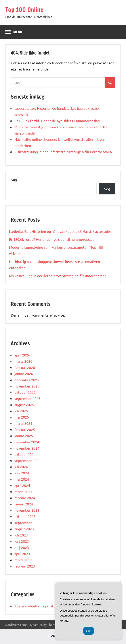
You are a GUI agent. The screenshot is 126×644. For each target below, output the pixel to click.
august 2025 (24, 405)
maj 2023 (22, 547)
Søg (14, 180)
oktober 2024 (25, 454)
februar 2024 (25, 498)
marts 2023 (23, 560)
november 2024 (27, 448)
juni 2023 (22, 541)
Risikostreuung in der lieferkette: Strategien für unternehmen (63, 152)
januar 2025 (24, 436)
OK (89, 631)
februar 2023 (25, 566)
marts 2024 (23, 491)
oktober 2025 (25, 392)
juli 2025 (21, 411)
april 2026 (22, 355)
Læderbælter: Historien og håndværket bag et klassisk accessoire (60, 231)
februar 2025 (25, 429)
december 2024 (27, 442)
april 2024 (22, 485)
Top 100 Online (24, 10)
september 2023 (27, 523)
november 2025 (27, 386)
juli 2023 (21, 535)
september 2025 (27, 398)
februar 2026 (25, 367)
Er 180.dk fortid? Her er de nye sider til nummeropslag (57, 121)
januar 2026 (24, 374)
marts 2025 (23, 423)
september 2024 (27, 460)
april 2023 (22, 554)
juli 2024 (21, 467)
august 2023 (24, 529)
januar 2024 (24, 504)
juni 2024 (22, 473)
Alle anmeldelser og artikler (36, 606)
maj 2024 (22, 479)
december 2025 (27, 380)
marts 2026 (23, 361)
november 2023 (27, 510)
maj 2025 (22, 417)
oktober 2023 (25, 516)
